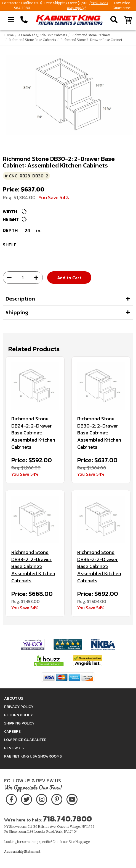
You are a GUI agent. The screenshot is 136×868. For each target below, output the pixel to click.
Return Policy (18, 715)
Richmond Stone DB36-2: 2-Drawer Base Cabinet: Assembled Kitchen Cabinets (99, 567)
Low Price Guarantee (25, 740)
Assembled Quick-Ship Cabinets (43, 35)
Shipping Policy (19, 723)
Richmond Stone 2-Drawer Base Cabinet (91, 40)
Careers (12, 732)
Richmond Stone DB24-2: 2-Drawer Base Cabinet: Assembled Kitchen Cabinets (33, 433)
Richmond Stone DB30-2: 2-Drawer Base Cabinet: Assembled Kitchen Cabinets (99, 433)
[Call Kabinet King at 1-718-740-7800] (24, 20)
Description (20, 299)
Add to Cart (69, 278)
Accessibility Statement (22, 852)
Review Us (14, 748)
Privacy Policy (19, 707)
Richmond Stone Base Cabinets (32, 40)
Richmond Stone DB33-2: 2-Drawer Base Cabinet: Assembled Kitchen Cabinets (33, 567)
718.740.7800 (67, 819)
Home (9, 35)
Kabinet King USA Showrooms (33, 756)
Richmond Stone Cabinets (91, 35)
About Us (14, 698)
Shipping (17, 312)
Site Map (75, 842)
